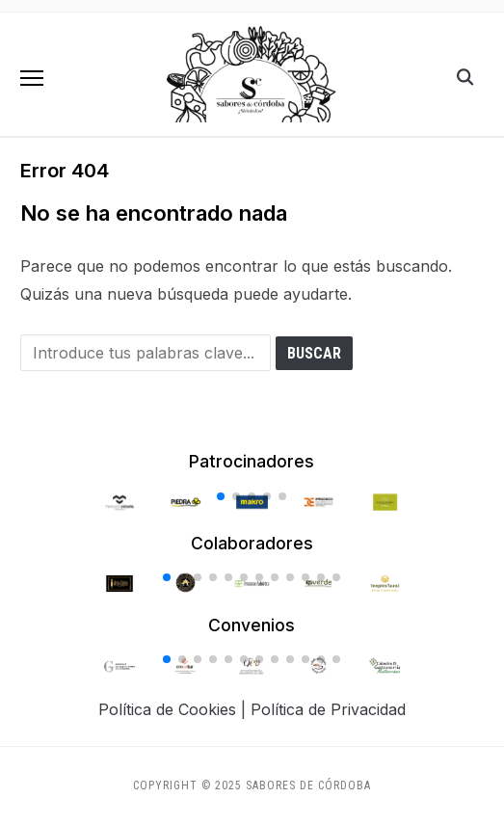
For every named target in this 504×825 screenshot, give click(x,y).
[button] (32, 78)
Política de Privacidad (328, 709)
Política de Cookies (167, 709)
